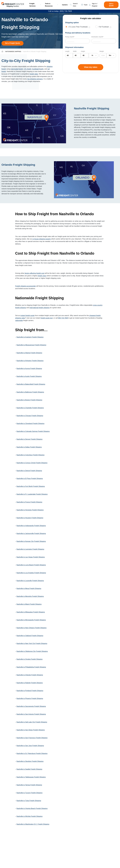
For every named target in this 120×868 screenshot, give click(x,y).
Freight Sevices (79, 854)
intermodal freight (17, 69)
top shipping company (35, 79)
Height (83, 51)
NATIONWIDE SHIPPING (13, 52)
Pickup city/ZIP (70, 37)
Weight (102, 51)
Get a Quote (111, 5)
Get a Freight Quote (12, 43)
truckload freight (38, 69)
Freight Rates (77, 863)
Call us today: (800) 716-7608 (60, 11)
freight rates (34, 74)
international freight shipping (40, 308)
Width (75, 51)
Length (67, 51)
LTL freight (28, 69)
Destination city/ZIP (97, 37)
